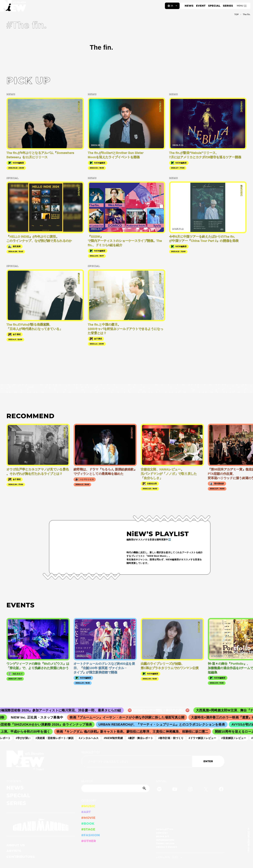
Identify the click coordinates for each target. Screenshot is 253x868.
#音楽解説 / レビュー (236, 738)
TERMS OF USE (165, 844)
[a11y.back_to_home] (13, 7)
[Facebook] (221, 790)
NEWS (189, 6)
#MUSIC (88, 806)
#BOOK (88, 824)
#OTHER (89, 841)
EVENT (201, 6)
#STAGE (88, 829)
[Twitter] (206, 790)
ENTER (208, 761)
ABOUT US (16, 845)
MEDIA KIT (163, 836)
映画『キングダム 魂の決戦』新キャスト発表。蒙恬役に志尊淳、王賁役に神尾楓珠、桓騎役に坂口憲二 (135, 732)
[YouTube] (175, 790)
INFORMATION (165, 840)
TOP (237, 14)
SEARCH (87, 781)
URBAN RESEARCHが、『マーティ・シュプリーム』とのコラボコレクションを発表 (165, 724)
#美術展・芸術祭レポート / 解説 (57, 738)
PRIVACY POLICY (167, 847)
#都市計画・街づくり (173, 738)
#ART (86, 812)
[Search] (116, 788)
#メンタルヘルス (91, 738)
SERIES (228, 6)
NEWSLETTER (91, 752)
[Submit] (145, 788)
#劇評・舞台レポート (143, 738)
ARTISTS (14, 851)
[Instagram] (190, 790)
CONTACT (162, 833)
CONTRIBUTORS (21, 857)
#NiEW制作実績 (116, 738)
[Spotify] (159, 790)
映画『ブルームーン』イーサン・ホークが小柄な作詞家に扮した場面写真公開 (130, 717)
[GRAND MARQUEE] (41, 825)
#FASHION (91, 835)
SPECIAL (214, 6)
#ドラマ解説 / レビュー (205, 738)
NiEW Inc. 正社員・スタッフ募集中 (40, 717)
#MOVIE (88, 818)
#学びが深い (25, 738)
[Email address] (137, 761)
